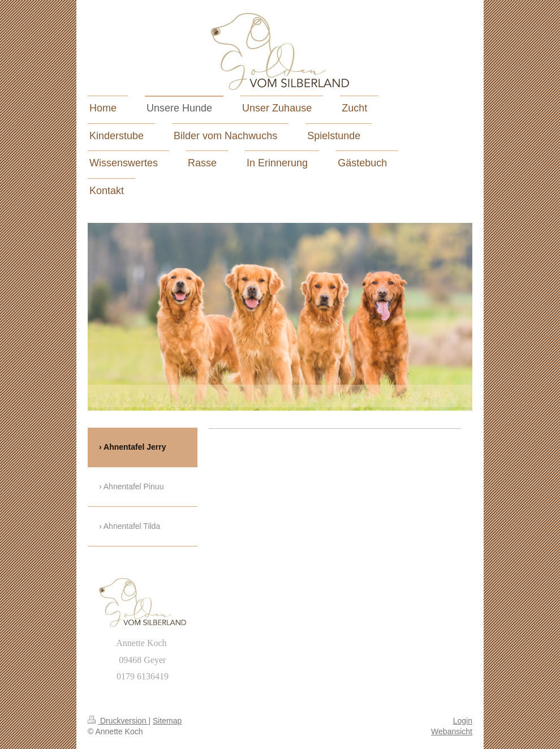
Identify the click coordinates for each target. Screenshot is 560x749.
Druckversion (118, 721)
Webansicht (452, 731)
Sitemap (167, 721)
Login (463, 721)
